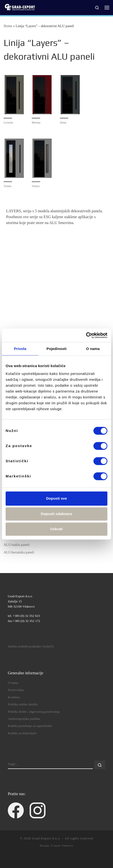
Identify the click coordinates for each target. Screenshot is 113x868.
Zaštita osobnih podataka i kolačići (31, 646)
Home (8, 26)
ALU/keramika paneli (19, 552)
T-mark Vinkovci (62, 845)
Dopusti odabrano (56, 514)
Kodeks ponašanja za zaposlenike (30, 726)
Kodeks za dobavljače (22, 733)
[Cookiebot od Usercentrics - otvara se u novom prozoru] (86, 335)
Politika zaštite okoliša (23, 704)
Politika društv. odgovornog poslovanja (34, 712)
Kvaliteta (14, 697)
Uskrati (57, 529)
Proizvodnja (16, 690)
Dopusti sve (56, 498)
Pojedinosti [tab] (56, 349)
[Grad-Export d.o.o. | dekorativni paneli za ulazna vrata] (20, 7)
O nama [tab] (93, 349)
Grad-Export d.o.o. (46, 838)
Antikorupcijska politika (24, 719)
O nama (13, 683)
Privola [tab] (20, 349)
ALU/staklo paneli (17, 545)
